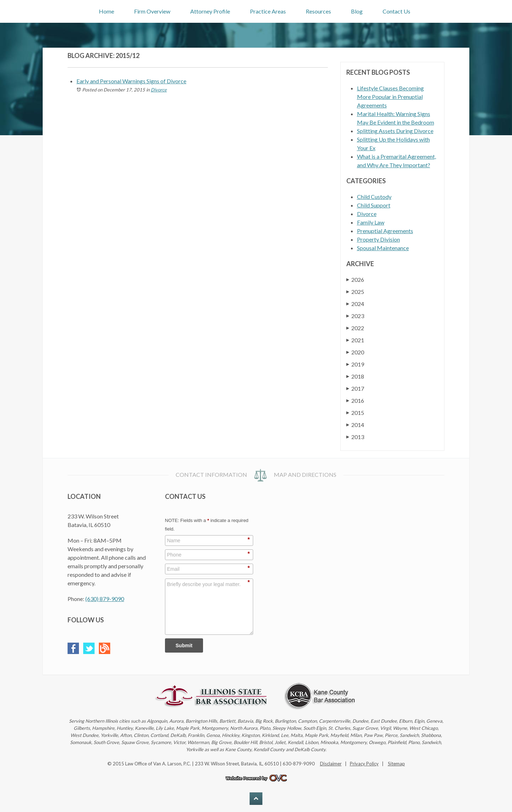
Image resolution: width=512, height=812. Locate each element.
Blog (357, 11)
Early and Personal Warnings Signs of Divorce (131, 81)
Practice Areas (268, 11)
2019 (355, 364)
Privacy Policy (364, 764)
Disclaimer (331, 764)
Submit (184, 645)
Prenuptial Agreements (385, 231)
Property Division (378, 239)
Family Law (371, 222)
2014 (355, 425)
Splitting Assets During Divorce (395, 131)
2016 (355, 400)
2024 (355, 304)
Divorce (159, 90)
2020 (355, 352)
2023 (355, 316)
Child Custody (374, 197)
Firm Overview (152, 11)
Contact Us (396, 11)
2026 (355, 280)
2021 (355, 340)
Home (106, 11)
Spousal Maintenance (383, 248)
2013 (355, 437)
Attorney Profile (210, 11)
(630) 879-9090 (105, 599)
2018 (355, 376)
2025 (355, 292)
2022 (355, 328)
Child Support (374, 205)
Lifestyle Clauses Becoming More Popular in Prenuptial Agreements (390, 97)
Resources (318, 11)
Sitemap (396, 764)
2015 (355, 413)
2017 (355, 388)
